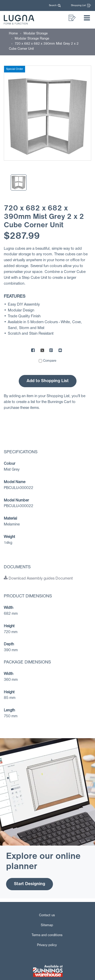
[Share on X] (42, 351)
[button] (56, 5)
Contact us (47, 915)
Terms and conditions (47, 935)
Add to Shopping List (48, 381)
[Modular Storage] (36, 34)
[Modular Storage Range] (32, 39)
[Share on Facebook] (33, 351)
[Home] (13, 34)
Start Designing (30, 884)
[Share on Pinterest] (51, 351)
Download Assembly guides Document (38, 579)
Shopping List (81, 5)
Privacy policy (47, 945)
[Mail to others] (61, 351)
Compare (50, 361)
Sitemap (47, 925)
